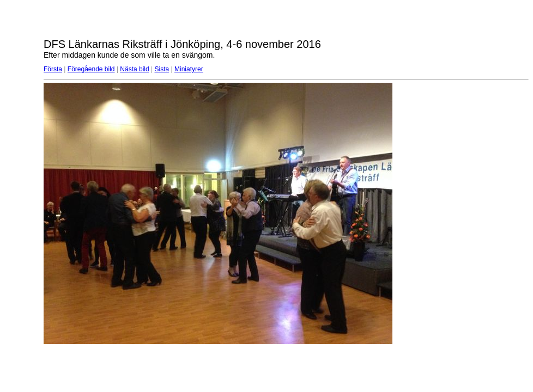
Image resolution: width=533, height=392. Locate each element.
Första (53, 69)
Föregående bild (91, 69)
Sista (162, 69)
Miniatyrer (189, 69)
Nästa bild (134, 69)
